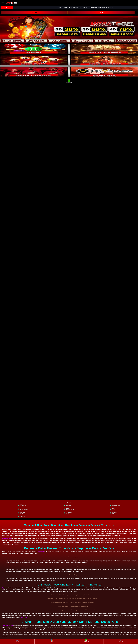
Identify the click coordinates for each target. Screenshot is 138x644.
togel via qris (24, 617)
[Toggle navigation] (3, 3)
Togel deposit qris (7, 625)
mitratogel (41, 552)
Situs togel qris (6, 538)
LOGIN (101, 13)
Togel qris (5, 588)
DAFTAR (34, 13)
